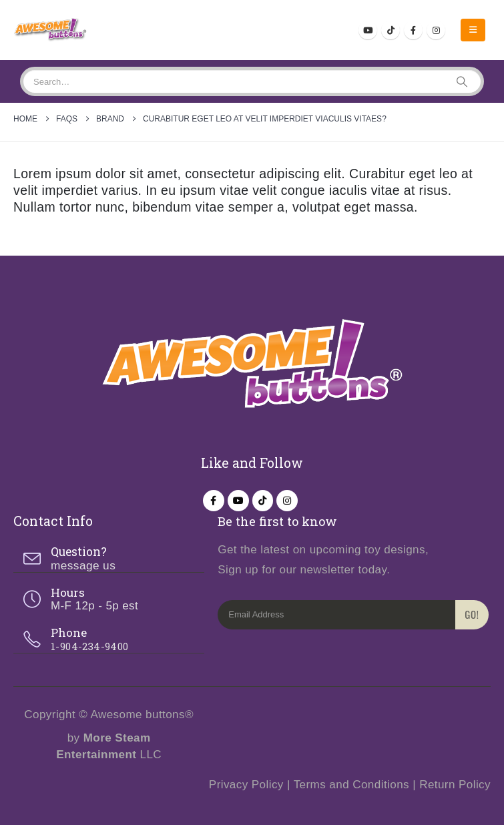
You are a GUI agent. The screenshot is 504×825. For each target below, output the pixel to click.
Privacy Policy (246, 785)
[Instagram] (436, 30)
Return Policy (455, 785)
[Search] (462, 81)
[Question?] (109, 559)
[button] (473, 30)
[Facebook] (413, 30)
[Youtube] (368, 30)
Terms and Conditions (351, 785)
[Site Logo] (50, 30)
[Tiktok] (391, 30)
